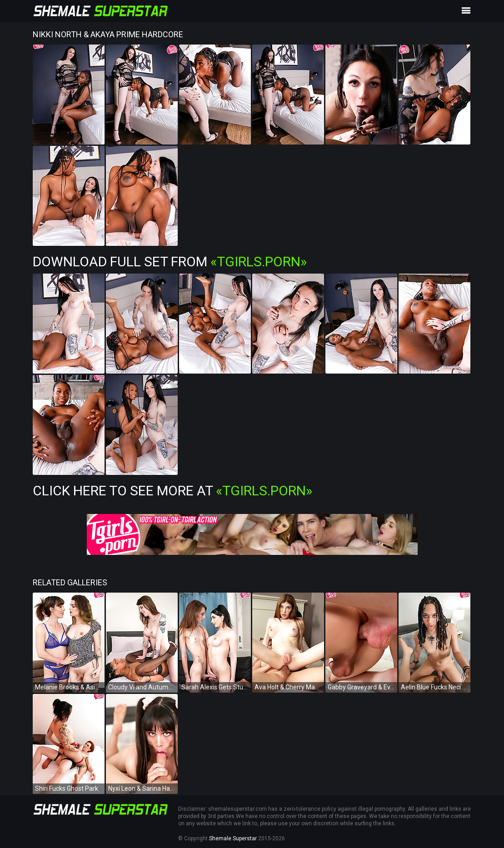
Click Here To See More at (172, 491)
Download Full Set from (170, 262)
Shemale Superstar (233, 838)
